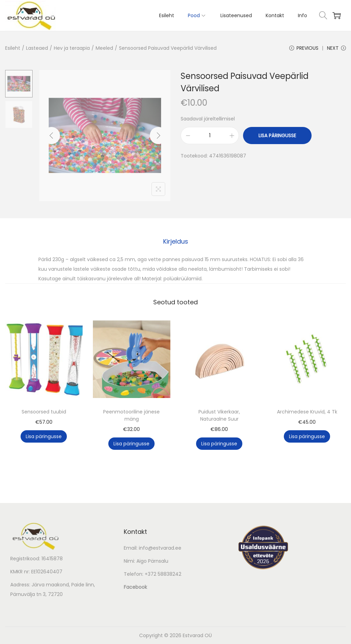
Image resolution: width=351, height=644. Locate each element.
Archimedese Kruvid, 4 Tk (307, 412)
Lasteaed (37, 48)
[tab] (176, 242)
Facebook (135, 587)
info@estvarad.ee (160, 548)
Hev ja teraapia (72, 48)
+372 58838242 (163, 574)
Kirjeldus (176, 241)
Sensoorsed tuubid (44, 412)
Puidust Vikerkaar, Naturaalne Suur (219, 415)
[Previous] (51, 136)
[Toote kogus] (210, 136)
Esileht (13, 48)
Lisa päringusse (277, 136)
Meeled (104, 48)
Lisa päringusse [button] (44, 436)
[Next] (158, 136)
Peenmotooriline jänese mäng (131, 415)
